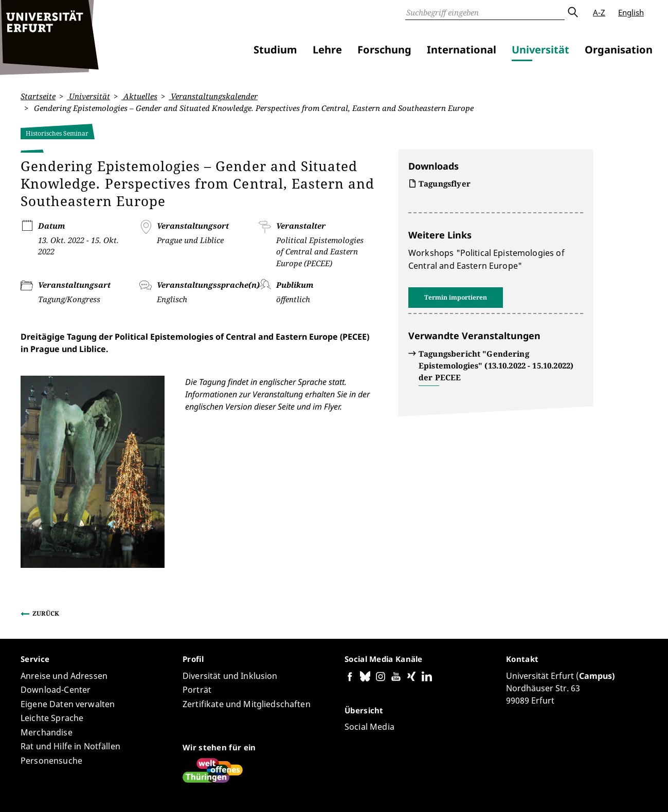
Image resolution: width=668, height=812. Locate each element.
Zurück (46, 553)
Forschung (384, 50)
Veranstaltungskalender (213, 96)
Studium (275, 50)
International (462, 50)
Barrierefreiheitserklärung (431, 791)
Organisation (619, 50)
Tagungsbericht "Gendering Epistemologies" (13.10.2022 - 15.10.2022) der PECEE (496, 365)
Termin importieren (456, 297)
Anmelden (629, 791)
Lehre (327, 50)
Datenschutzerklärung (521, 791)
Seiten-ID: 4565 (246, 774)
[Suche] (485, 12)
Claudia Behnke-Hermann (169, 774)
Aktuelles (139, 96)
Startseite (38, 96)
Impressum (585, 791)
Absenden (572, 12)
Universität (540, 50)
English (631, 12)
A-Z (599, 12)
